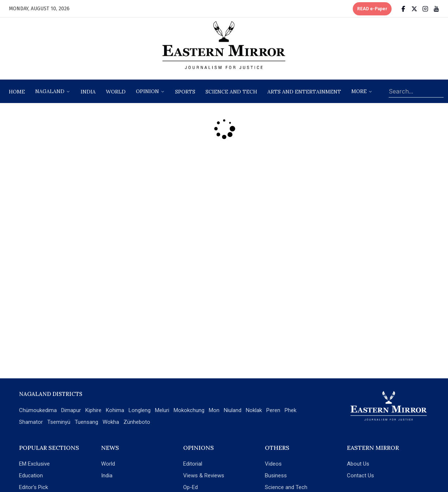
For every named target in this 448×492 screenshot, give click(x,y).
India (88, 92)
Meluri (162, 410)
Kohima (115, 410)
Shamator (31, 422)
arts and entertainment (304, 92)
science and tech (231, 92)
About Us (358, 464)
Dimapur (71, 410)
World (116, 92)
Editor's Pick (34, 487)
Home (17, 92)
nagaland (50, 91)
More (359, 91)
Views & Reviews (204, 476)
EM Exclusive (34, 464)
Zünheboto (137, 422)
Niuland (233, 410)
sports (185, 92)
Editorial (193, 464)
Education (31, 476)
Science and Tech (286, 487)
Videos (273, 464)
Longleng (140, 410)
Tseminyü (59, 422)
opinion (147, 91)
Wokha (111, 422)
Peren (273, 410)
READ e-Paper (372, 9)
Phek (290, 410)
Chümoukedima (38, 410)
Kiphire (93, 410)
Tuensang (86, 422)
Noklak (254, 410)
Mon (214, 410)
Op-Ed (190, 487)
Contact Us (360, 476)
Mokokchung (189, 410)
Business (276, 476)
